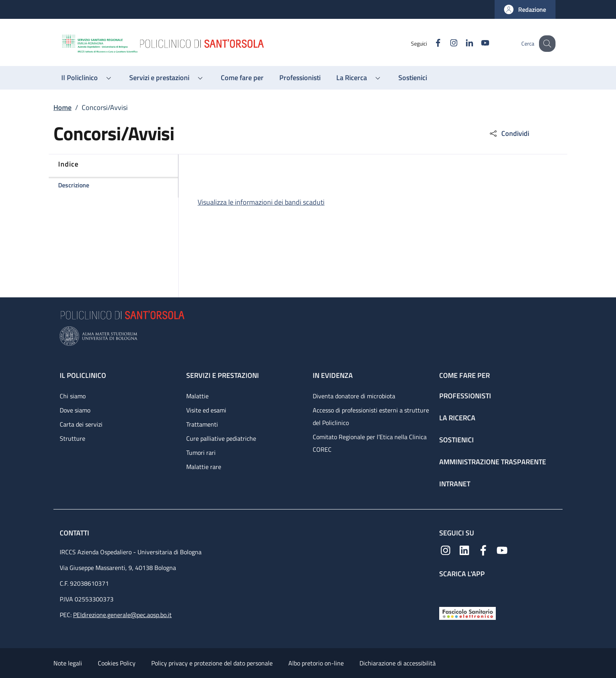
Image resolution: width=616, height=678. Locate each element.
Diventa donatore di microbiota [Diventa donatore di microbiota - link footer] (354, 396)
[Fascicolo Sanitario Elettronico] (467, 613)
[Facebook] (431, 43)
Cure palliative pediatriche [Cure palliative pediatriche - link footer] (221, 438)
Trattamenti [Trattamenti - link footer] (202, 424)
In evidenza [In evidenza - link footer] (333, 375)
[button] (525, 9)
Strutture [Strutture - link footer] (72, 438)
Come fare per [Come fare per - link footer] (465, 375)
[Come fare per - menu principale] (242, 78)
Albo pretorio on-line (316, 663)
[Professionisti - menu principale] (300, 78)
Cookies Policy (117, 663)
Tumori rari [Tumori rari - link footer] (201, 453)
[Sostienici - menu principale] (413, 78)
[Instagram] (447, 43)
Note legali (68, 663)
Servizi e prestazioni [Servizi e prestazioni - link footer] (223, 375)
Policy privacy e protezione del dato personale (212, 663)
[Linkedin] (462, 43)
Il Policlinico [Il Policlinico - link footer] (83, 375)
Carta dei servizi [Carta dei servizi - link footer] (81, 424)
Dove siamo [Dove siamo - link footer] (75, 410)
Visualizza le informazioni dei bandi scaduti (261, 202)
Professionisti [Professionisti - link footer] (465, 396)
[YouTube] (478, 43)
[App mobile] (445, 591)
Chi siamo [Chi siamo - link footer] (73, 396)
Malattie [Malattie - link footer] (197, 396)
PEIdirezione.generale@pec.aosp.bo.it (122, 615)
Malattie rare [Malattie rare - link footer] (204, 467)
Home (62, 107)
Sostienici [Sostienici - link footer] (456, 440)
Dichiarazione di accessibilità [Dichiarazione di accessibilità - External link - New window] (398, 663)
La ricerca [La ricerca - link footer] (457, 418)
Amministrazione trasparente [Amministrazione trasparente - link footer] (493, 462)
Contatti (75, 533)
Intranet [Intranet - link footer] (455, 484)
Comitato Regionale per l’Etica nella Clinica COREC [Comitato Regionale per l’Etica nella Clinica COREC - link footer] (370, 443)
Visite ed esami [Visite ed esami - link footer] (206, 410)
